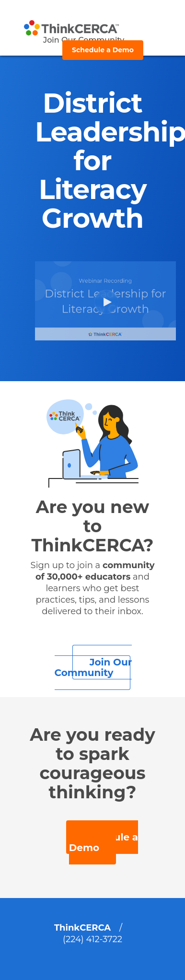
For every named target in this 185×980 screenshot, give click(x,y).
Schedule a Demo (103, 50)
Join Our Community (93, 667)
